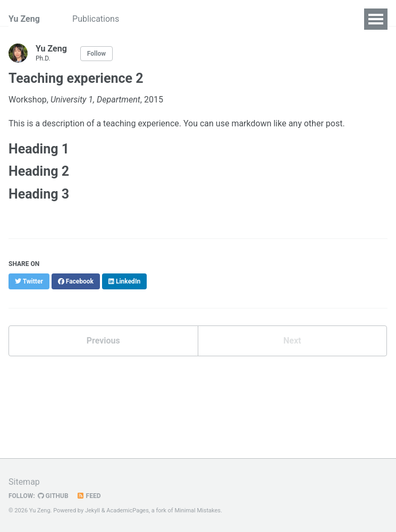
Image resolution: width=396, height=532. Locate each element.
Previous (103, 341)
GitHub (53, 496)
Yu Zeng (24, 19)
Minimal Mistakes (197, 510)
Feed (89, 496)
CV (143, 19)
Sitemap (24, 482)
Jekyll (92, 510)
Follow (96, 54)
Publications (97, 19)
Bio (172, 19)
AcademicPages (128, 510)
